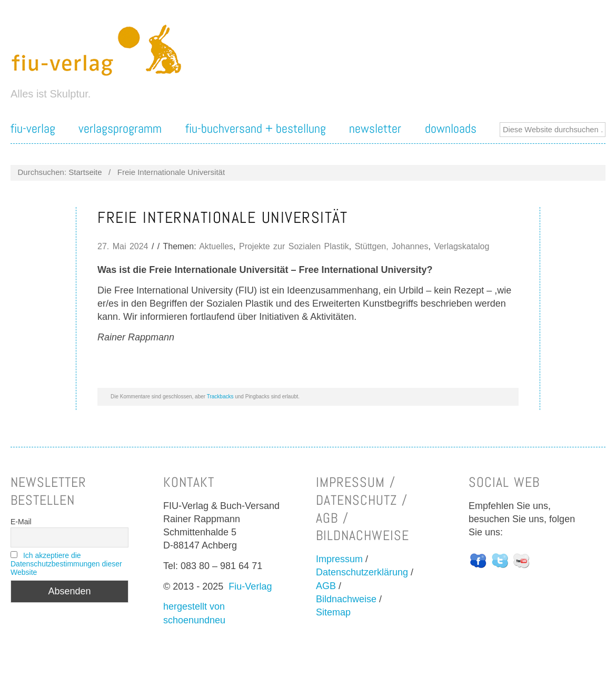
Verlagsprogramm (120, 129)
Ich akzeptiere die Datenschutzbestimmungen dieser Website (66, 564)
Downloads (451, 129)
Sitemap (333, 612)
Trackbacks (220, 397)
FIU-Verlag (33, 129)
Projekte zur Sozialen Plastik (294, 246)
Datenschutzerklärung (362, 572)
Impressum (339, 559)
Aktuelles (216, 246)
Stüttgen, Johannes (392, 246)
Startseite (85, 172)
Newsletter (375, 129)
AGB (326, 586)
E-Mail (21, 522)
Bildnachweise (346, 599)
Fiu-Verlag (250, 586)
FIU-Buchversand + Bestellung (256, 129)
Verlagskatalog (461, 246)
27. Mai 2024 (123, 246)
